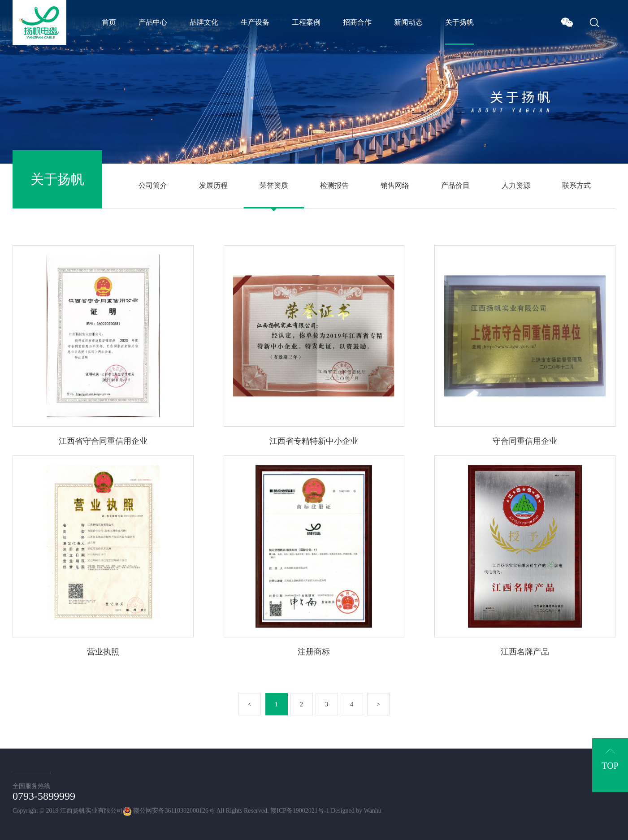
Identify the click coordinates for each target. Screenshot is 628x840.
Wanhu (373, 811)
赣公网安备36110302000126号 (169, 811)
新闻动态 (408, 22)
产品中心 (153, 22)
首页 (109, 22)
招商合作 (357, 22)
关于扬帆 (459, 22)
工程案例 (306, 22)
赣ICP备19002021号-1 (300, 811)
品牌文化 (204, 22)
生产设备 (255, 22)
